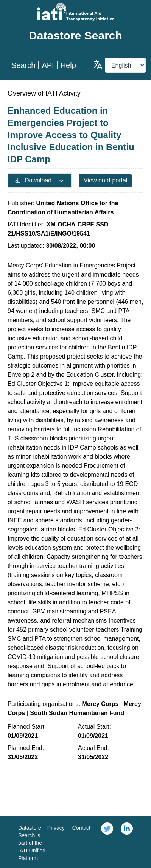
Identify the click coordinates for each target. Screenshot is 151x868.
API (48, 65)
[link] (107, 842)
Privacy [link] (56, 828)
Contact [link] (81, 828)
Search (23, 65)
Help (68, 65)
